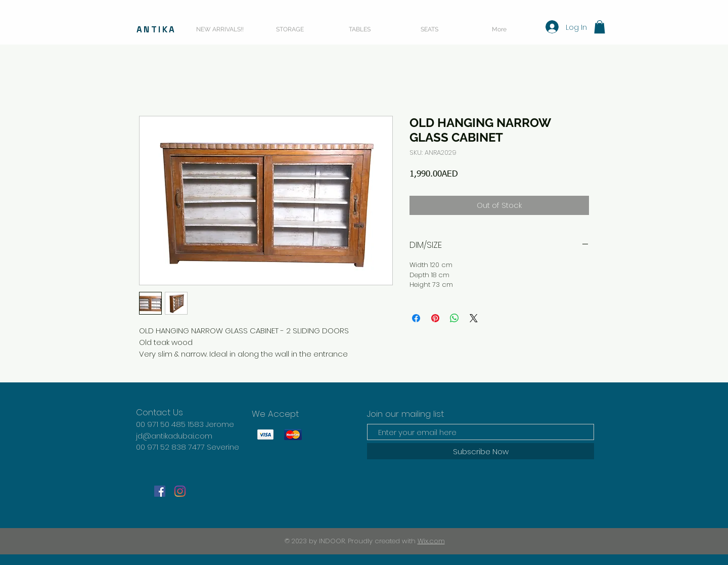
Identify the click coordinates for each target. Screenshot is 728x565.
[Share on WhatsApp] (454, 318)
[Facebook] (160, 491)
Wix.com (431, 541)
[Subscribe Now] (481, 451)
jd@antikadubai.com (174, 436)
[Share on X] (474, 318)
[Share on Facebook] (416, 318)
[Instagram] (180, 491)
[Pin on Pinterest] (435, 318)
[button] (600, 27)
